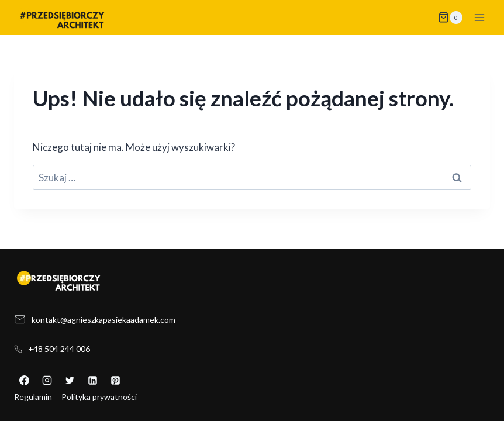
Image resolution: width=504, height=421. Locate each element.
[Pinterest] (115, 381)
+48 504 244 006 (59, 349)
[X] (70, 381)
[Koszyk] (450, 18)
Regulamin (33, 397)
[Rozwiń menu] (479, 17)
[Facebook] (24, 381)
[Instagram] (47, 381)
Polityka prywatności (99, 397)
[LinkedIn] (92, 381)
